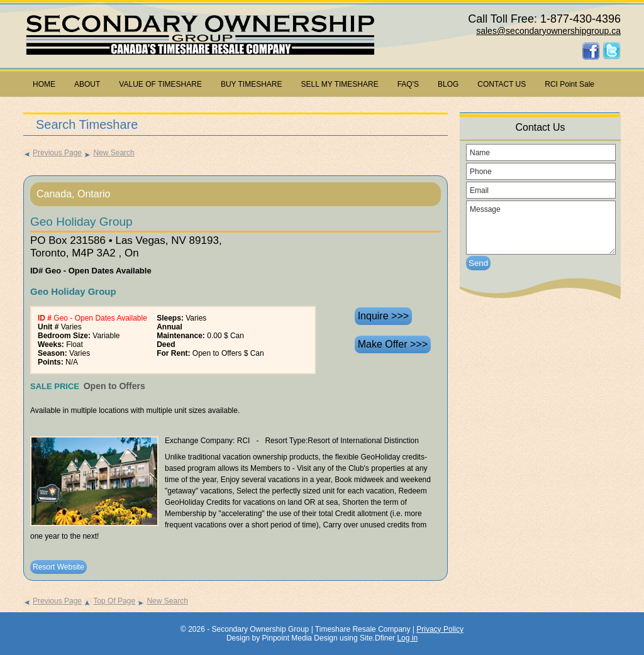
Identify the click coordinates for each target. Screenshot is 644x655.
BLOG (448, 84)
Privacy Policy (440, 629)
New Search (109, 153)
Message (541, 228)
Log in (407, 638)
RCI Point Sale (569, 84)
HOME (44, 84)
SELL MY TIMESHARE (340, 84)
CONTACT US (502, 84)
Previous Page (53, 153)
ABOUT (87, 84)
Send (478, 263)
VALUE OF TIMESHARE (160, 84)
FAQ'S (408, 84)
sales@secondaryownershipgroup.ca (548, 31)
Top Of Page (109, 601)
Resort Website (58, 567)
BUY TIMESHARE (252, 84)
